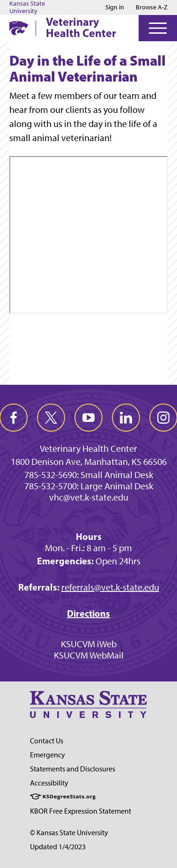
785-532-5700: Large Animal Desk (89, 486)
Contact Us (47, 741)
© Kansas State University (69, 833)
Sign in (115, 7)
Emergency (48, 755)
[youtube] (88, 418)
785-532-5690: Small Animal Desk (89, 475)
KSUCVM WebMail (89, 655)
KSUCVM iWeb (89, 644)
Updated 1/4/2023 (58, 847)
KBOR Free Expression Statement (81, 811)
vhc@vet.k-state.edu (89, 497)
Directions (88, 613)
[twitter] (51, 418)
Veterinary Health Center (81, 27)
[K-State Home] (19, 28)
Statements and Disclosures (73, 769)
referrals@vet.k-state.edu (110, 587)
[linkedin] (126, 418)
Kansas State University (27, 7)
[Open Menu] (158, 28)
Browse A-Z (152, 7)
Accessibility (49, 783)
